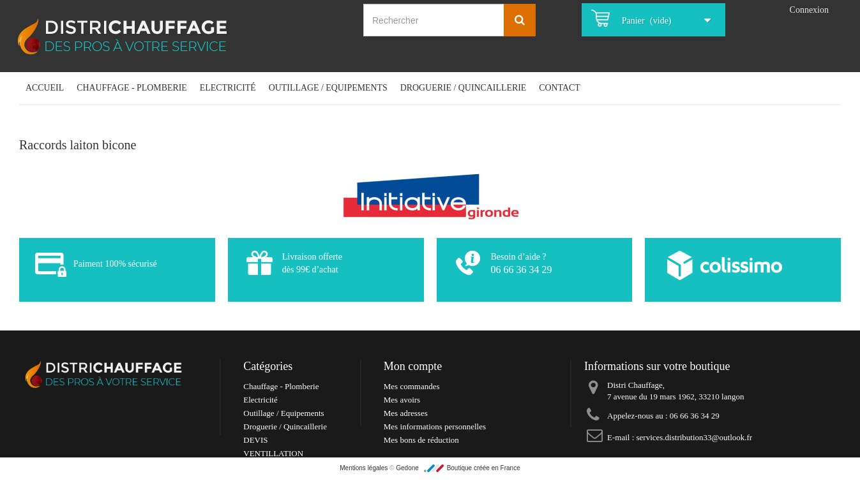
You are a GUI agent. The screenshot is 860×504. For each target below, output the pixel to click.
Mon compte (413, 366)
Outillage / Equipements (328, 88)
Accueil (45, 88)
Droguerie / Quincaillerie (464, 88)
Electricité (228, 88)
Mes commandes (412, 386)
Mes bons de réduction (421, 440)
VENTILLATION (273, 453)
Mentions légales (365, 499)
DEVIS (255, 440)
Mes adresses (406, 413)
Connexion (809, 10)
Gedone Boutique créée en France (458, 499)
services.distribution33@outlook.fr (695, 437)
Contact (559, 88)
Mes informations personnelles (435, 426)
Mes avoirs (402, 400)
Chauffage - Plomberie (132, 88)
